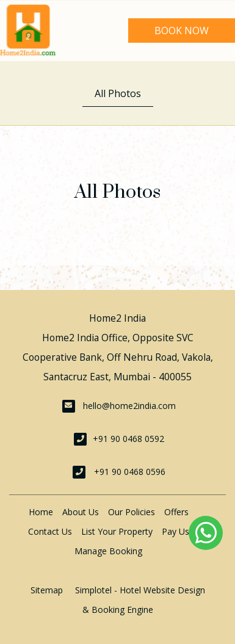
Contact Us (50, 531)
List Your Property (117, 531)
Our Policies (132, 512)
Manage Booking (108, 551)
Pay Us (175, 531)
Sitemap (47, 590)
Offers (176, 512)
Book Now (182, 31)
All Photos (118, 93)
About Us (81, 512)
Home (41, 512)
